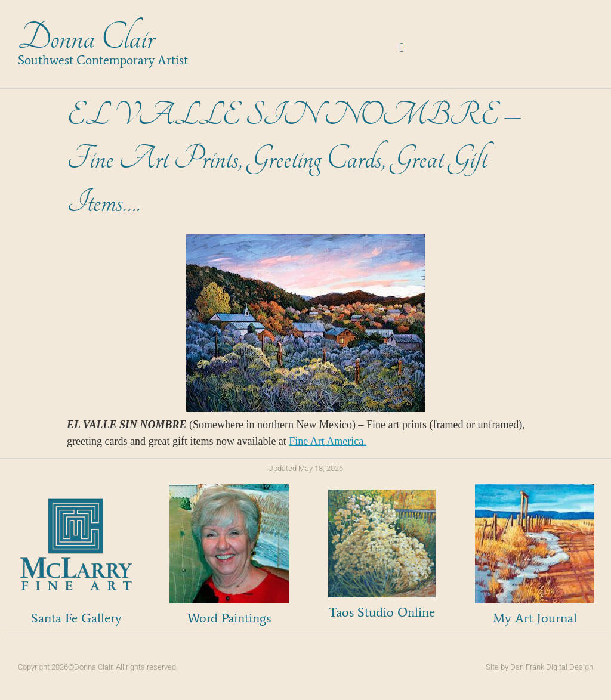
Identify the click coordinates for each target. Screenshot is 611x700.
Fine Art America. (327, 441)
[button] (402, 47)
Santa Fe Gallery (76, 618)
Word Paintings (229, 618)
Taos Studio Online (382, 612)
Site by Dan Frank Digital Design (539, 667)
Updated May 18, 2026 (305, 468)
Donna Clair (86, 38)
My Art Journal (535, 618)
